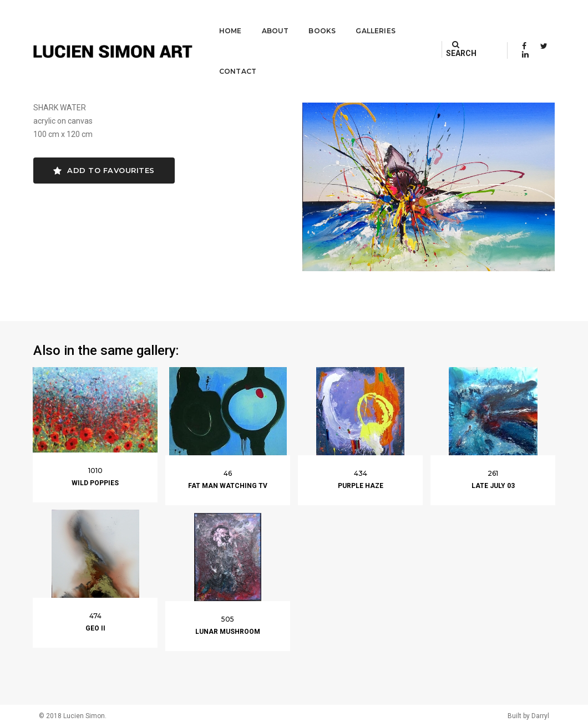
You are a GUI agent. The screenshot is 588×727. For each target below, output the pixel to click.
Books (277, 20)
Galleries (330, 20)
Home (185, 20)
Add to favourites (104, 171)
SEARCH (464, 19)
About (229, 20)
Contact (391, 20)
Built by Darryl (528, 716)
